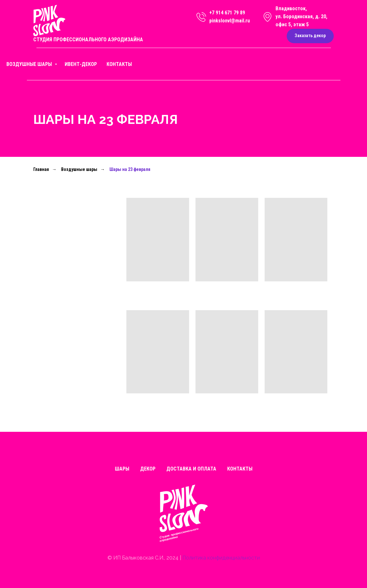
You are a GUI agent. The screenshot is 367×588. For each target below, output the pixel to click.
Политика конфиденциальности (221, 558)
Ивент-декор (81, 64)
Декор (148, 469)
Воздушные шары (30, 64)
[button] (310, 36)
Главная (41, 169)
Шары (122, 469)
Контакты (119, 64)
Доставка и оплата (191, 469)
